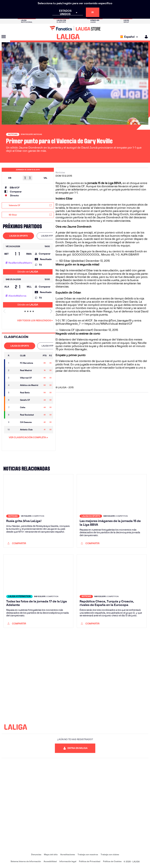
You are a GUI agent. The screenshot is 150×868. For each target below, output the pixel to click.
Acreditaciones (68, 854)
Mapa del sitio (51, 854)
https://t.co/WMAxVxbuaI (101, 324)
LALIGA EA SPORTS (18, 236)
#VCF (89, 321)
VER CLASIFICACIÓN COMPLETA (28, 437)
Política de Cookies (112, 861)
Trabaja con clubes (110, 854)
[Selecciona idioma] (130, 37)
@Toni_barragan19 (120, 321)
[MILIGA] (145, 37)
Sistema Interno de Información (26, 861)
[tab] (18, 236)
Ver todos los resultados (35, 320)
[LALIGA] (68, 37)
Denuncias (36, 854)
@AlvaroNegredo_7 (68, 324)
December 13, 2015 (98, 261)
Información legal (68, 861)
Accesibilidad (50, 861)
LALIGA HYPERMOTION (52, 236)
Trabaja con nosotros (88, 854)
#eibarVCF (126, 324)
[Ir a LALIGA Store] (75, 28)
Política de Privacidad (90, 861)
